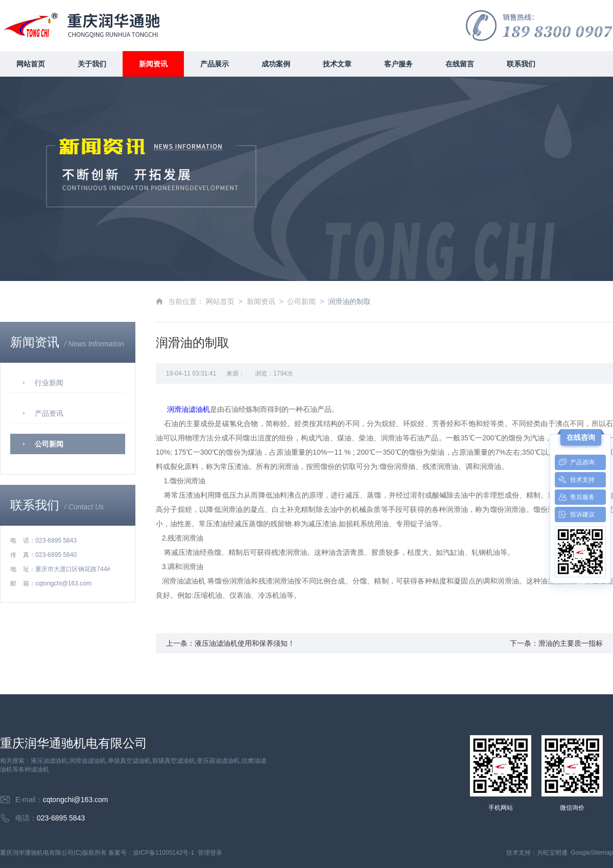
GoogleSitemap (592, 853)
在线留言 (460, 64)
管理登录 (210, 853)
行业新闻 (49, 383)
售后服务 (575, 497)
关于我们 (92, 64)
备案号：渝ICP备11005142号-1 (151, 853)
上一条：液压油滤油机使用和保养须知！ (230, 643)
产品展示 (215, 64)
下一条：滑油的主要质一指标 (556, 643)
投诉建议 (575, 514)
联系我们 (521, 64)
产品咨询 (575, 462)
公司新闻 (49, 444)
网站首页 (31, 64)
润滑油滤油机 (188, 409)
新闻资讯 (153, 64)
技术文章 (337, 64)
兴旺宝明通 (552, 853)
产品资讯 (49, 413)
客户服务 (398, 64)
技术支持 (575, 480)
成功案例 (276, 64)
